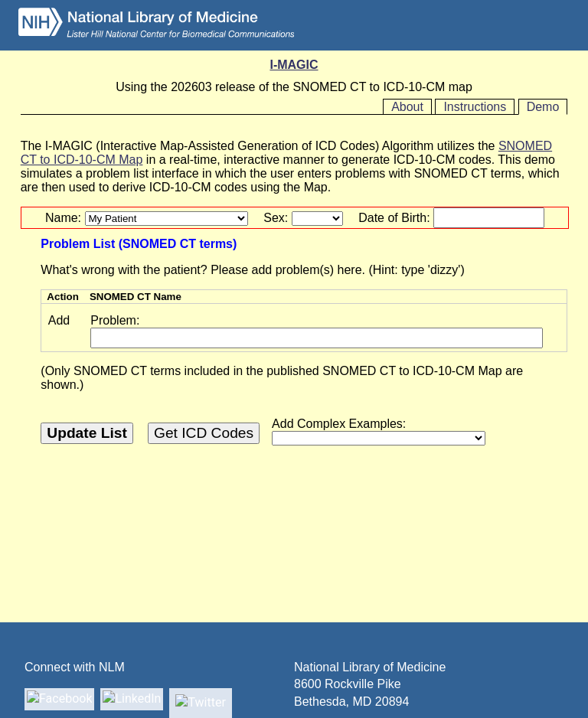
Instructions (475, 107)
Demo (543, 107)
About (407, 107)
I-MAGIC (294, 65)
